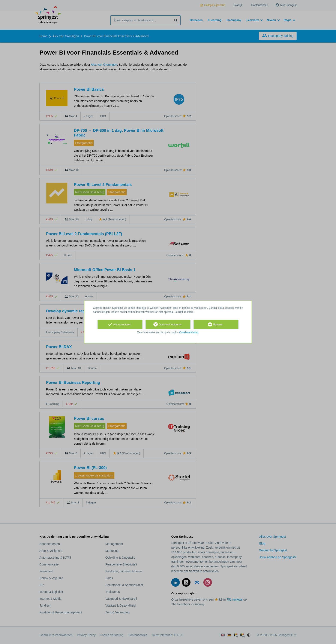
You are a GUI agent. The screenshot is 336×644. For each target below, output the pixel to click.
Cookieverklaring (189, 332)
